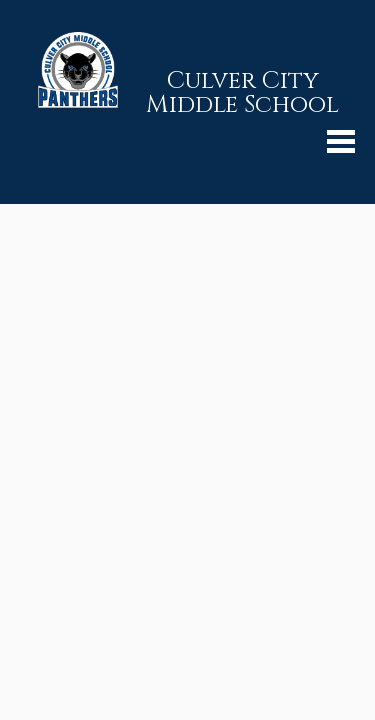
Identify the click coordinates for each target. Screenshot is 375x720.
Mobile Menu (341, 141)
